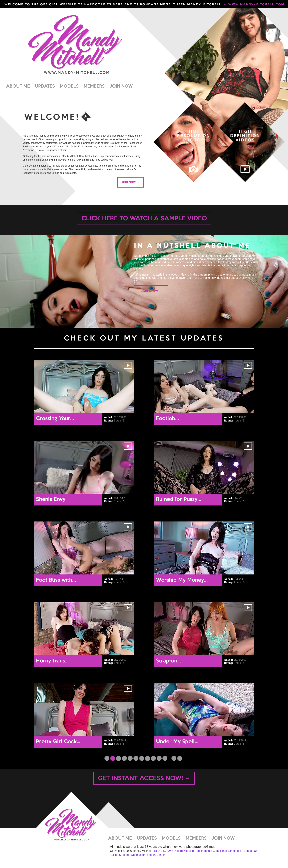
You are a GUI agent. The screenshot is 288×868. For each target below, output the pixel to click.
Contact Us (250, 851)
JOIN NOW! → (130, 182)
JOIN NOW (121, 86)
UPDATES (45, 86)
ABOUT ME (18, 86)
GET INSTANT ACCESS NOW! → (144, 779)
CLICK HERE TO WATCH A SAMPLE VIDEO (144, 219)
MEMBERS (94, 86)
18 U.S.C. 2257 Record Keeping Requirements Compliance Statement (197, 851)
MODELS (69, 86)
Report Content (157, 855)
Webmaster (138, 855)
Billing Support (120, 855)
